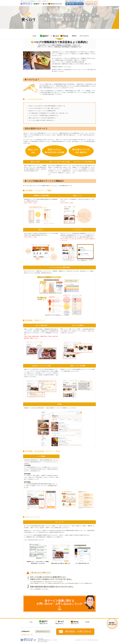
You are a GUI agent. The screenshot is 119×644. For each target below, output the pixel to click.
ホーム (80, 36)
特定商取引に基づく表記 (27, 634)
